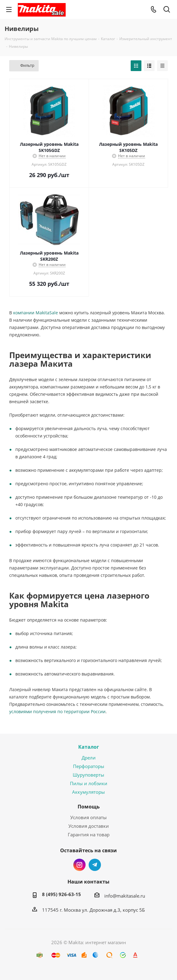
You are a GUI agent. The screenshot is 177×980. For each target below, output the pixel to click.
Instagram (79, 865)
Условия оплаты (88, 817)
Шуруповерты (88, 775)
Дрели (89, 758)
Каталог (89, 747)
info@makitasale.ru (125, 896)
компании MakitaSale (36, 313)
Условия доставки (89, 826)
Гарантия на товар (89, 834)
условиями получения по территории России (57, 711)
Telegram (95, 865)
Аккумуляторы (88, 792)
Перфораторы (89, 766)
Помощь (89, 807)
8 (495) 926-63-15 (62, 894)
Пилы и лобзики (89, 783)
